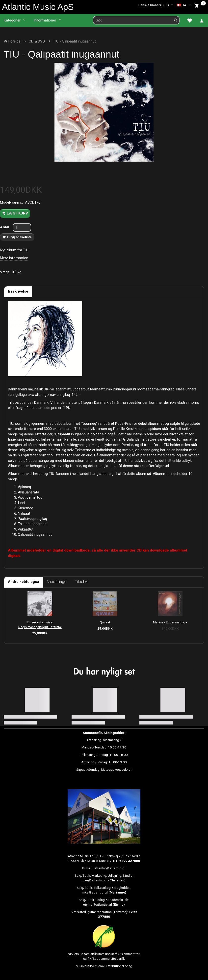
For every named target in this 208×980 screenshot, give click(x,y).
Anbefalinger (57, 582)
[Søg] (176, 20)
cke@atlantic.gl (95, 880)
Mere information (14, 258)
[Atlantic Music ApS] (38, 7)
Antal (5, 227)
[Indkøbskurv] (200, 5)
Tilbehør (82, 582)
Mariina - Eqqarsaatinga (170, 622)
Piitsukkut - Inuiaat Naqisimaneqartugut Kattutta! (40, 625)
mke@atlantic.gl (95, 892)
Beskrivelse (18, 291)
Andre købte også (24, 582)
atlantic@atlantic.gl (110, 868)
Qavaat (105, 622)
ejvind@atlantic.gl (97, 904)
